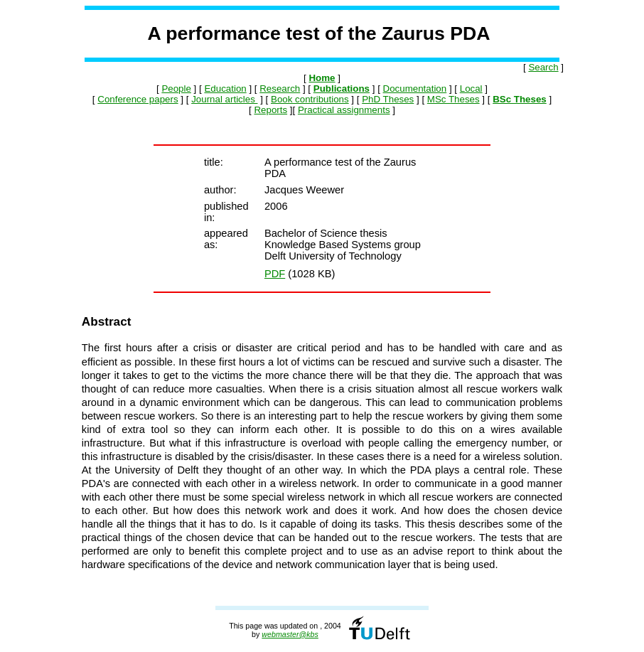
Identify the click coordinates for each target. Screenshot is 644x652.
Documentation (415, 89)
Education (225, 89)
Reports (270, 110)
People (176, 89)
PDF (275, 274)
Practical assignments (344, 110)
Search (543, 67)
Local (471, 89)
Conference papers (138, 99)
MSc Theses (454, 99)
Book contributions (310, 99)
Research (280, 89)
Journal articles (224, 99)
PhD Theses (388, 99)
